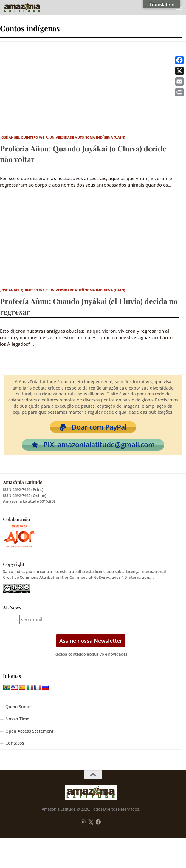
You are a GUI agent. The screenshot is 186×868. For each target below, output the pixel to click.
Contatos (15, 743)
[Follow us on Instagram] (83, 822)
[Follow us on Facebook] (98, 822)
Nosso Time (17, 719)
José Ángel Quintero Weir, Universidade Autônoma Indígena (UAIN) (63, 137)
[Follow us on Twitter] (91, 822)
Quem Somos (19, 707)
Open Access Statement (30, 731)
